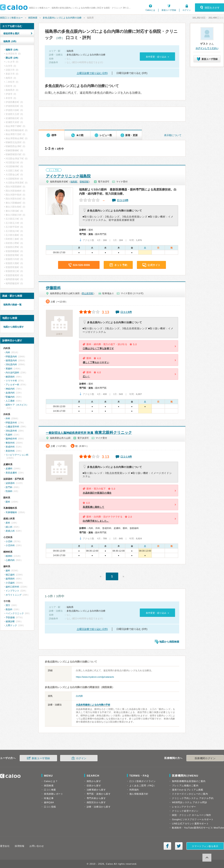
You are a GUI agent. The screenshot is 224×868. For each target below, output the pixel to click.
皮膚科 (9, 468)
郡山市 (12, 58)
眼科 (8, 502)
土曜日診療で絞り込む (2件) (92, 73)
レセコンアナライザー (184, 807)
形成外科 (10, 447)
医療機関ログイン (205, 758)
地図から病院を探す (14, 327)
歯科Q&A (49, 802)
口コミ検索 (50, 790)
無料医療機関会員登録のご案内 (189, 781)
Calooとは (150, 10)
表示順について (173, 135)
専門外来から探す (96, 798)
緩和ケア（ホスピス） (17, 405)
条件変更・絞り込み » (157, 57)
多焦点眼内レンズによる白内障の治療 (62, 18)
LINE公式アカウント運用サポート (190, 824)
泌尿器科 (10, 483)
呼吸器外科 (11, 423)
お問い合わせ (37, 846)
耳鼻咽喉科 (11, 512)
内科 (8, 352)
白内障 (79, 696)
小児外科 (10, 545)
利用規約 (134, 790)
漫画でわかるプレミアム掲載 (187, 790)
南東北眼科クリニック (89, 433)
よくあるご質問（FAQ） (143, 786)
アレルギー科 (12, 385)
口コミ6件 (126, 312)
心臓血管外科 (12, 427)
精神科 (9, 556)
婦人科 (9, 527)
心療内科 (10, 560)
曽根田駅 (84, 182)
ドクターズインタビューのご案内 (190, 794)
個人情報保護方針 (139, 794)
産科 (8, 523)
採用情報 (19, 846)
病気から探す (94, 781)
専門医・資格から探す (99, 794)
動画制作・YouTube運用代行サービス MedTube (198, 828)
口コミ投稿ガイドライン (143, 781)
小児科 (9, 541)
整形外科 (10, 443)
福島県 (10, 41)
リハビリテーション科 (17, 455)
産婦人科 (10, 531)
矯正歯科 (10, 575)
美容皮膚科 (11, 473)
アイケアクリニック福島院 (68, 176)
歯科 (8, 570)
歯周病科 (10, 579)
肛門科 (9, 487)
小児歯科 (10, 583)
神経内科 (10, 389)
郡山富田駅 (88, 293)
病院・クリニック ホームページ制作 (191, 815)
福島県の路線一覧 (12, 305)
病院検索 (33, 18)
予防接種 (10, 617)
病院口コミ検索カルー (11, 18)
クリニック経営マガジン (185, 811)
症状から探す (94, 786)
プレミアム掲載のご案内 (185, 786)
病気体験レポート (54, 794)
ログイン (187, 10)
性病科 (9, 491)
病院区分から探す (96, 802)
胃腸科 (9, 369)
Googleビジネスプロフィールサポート (193, 819)
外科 (8, 418)
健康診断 (10, 621)
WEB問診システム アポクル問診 (189, 802)
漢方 (8, 605)
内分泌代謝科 (12, 373)
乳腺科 (9, 435)
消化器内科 (11, 364)
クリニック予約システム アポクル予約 (193, 798)
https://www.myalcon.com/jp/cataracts (95, 677)
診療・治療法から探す (99, 807)
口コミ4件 (126, 457)
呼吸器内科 (11, 357)
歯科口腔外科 (12, 587)
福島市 (12, 50)
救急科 (9, 609)
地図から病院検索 (169, 642)
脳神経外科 (11, 439)
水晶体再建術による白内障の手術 (93, 705)
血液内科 (10, 393)
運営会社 (5, 846)
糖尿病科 (10, 377)
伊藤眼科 (53, 288)
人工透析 (10, 401)
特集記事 (49, 798)
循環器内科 (11, 360)
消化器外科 (11, 431)
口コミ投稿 (50, 807)
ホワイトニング (14, 595)
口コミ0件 (123, 200)
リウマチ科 (11, 381)
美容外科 (10, 451)
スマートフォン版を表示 (205, 846)
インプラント (12, 591)
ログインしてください (207, 48)
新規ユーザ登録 (169, 10)
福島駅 (74, 182)
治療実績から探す (96, 790)
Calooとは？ (51, 781)
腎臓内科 (10, 397)
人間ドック (11, 625)
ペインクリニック (15, 613)
